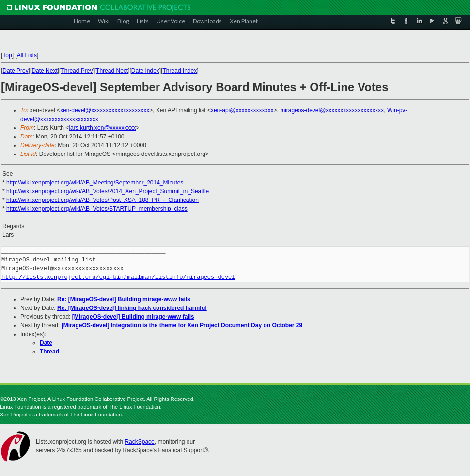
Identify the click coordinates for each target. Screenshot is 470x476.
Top (7, 55)
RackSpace (139, 442)
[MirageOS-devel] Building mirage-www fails (133, 317)
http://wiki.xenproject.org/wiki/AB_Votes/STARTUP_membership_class (97, 209)
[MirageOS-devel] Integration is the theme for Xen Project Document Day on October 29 (182, 325)
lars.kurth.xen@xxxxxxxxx (102, 128)
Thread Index (180, 71)
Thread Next (112, 71)
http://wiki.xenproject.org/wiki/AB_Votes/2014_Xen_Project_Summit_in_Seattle (108, 191)
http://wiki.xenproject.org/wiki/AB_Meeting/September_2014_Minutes (95, 183)
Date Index (145, 71)
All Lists (27, 55)
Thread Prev (77, 71)
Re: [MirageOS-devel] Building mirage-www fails (124, 299)
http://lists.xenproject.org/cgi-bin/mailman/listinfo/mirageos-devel (118, 277)
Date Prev (15, 71)
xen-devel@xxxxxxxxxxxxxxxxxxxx (105, 110)
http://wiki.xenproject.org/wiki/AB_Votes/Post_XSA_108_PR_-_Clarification (102, 200)
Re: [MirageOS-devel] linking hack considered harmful (132, 308)
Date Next (44, 71)
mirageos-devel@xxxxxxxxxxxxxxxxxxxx (332, 110)
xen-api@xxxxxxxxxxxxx (242, 110)
